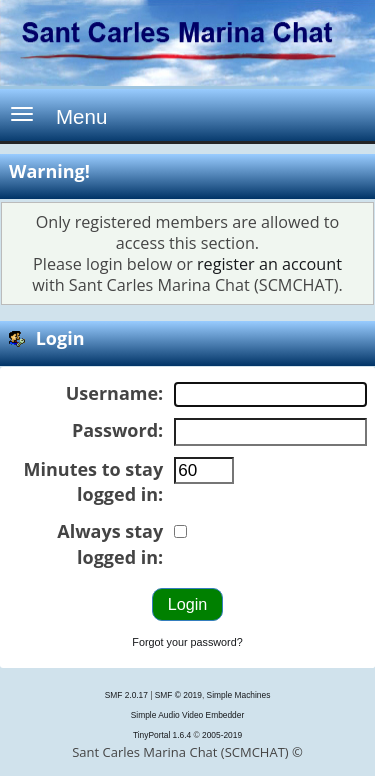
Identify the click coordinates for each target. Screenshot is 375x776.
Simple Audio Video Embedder (187, 715)
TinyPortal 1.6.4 (162, 735)
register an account (269, 264)
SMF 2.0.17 (126, 695)
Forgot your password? (187, 642)
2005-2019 (222, 735)
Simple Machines (239, 695)
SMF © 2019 (178, 695)
